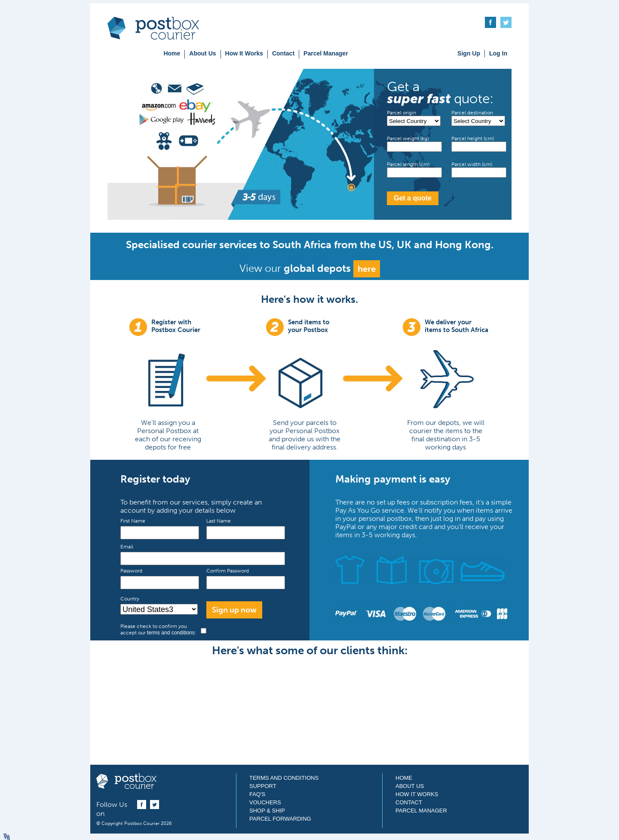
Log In (498, 53)
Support (263, 786)
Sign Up (469, 53)
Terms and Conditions (284, 778)
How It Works (244, 53)
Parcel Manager (326, 53)
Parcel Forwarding (280, 819)
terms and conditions (171, 633)
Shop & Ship (267, 811)
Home (172, 53)
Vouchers (265, 802)
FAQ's (257, 794)
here (367, 269)
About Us (202, 53)
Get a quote (413, 198)
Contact (283, 53)
